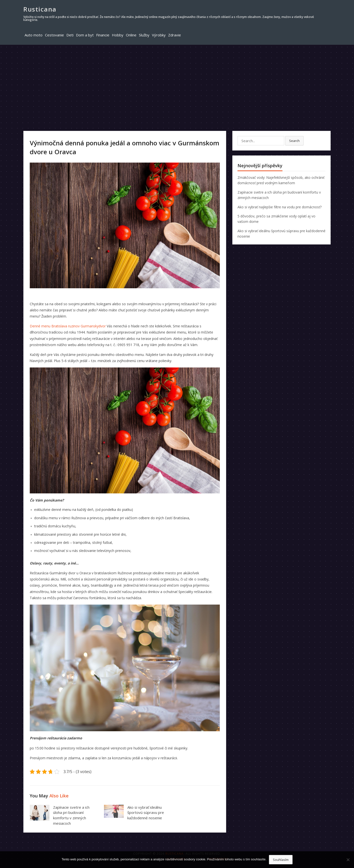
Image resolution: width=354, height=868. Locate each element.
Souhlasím (281, 860)
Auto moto (34, 35)
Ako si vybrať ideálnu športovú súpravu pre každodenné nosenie (146, 813)
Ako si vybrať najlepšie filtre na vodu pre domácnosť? (280, 207)
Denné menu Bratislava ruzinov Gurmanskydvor (68, 326)
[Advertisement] (177, 82)
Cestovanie (54, 35)
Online (131, 35)
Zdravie (175, 35)
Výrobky (159, 35)
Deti (70, 35)
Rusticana (40, 9)
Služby (144, 35)
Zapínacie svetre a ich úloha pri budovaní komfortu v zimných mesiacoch (71, 815)
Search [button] (294, 141)
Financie (103, 35)
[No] (348, 860)
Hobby (118, 35)
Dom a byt (85, 35)
